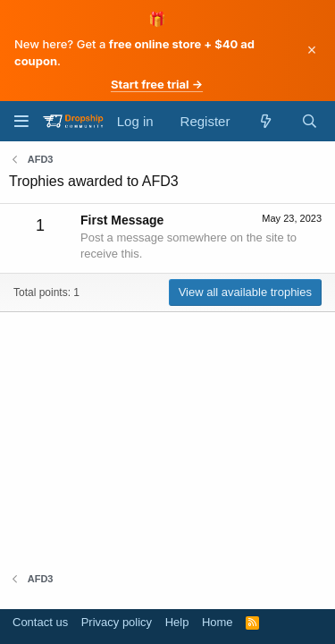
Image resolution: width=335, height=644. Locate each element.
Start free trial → (157, 84)
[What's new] (265, 121)
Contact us (40, 622)
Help (177, 622)
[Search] (310, 121)
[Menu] (21, 121)
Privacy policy (117, 622)
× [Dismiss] (312, 50)
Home (218, 622)
